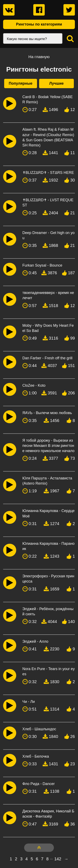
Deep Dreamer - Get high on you (49, 235)
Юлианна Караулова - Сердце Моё (49, 513)
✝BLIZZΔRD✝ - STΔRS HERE (48, 173)
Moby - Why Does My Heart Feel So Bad (48, 328)
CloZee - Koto (34, 385)
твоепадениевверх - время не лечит (48, 295)
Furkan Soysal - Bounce (42, 265)
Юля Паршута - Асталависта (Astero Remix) (47, 481)
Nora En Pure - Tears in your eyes (49, 671)
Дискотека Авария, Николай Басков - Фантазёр (48, 814)
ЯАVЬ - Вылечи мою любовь (47, 413)
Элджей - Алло (35, 641)
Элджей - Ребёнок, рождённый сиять (48, 611)
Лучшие (56, 83)
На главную (39, 57)
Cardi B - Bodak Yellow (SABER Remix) (48, 99)
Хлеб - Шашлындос (39, 729)
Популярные (21, 83)
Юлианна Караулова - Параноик (49, 546)
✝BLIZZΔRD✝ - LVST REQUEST (48, 203)
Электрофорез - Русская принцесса (48, 579)
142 (58, 859)
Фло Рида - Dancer (39, 784)
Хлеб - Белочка (36, 756)
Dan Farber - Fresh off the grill (48, 358)
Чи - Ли (29, 702)
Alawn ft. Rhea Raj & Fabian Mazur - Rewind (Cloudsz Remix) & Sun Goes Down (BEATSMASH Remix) (48, 137)
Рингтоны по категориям (39, 24)
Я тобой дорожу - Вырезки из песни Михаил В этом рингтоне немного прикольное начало (48, 446)
